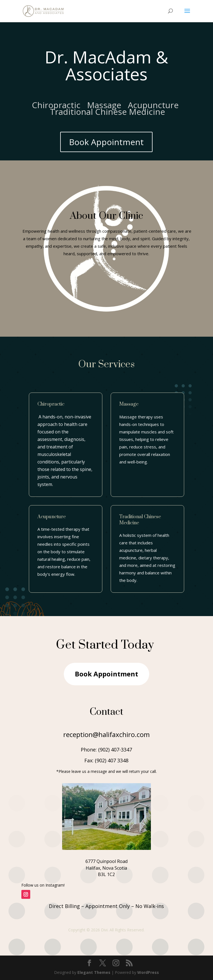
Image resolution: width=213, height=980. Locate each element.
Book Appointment (106, 142)
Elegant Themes (94, 972)
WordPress (148, 972)
